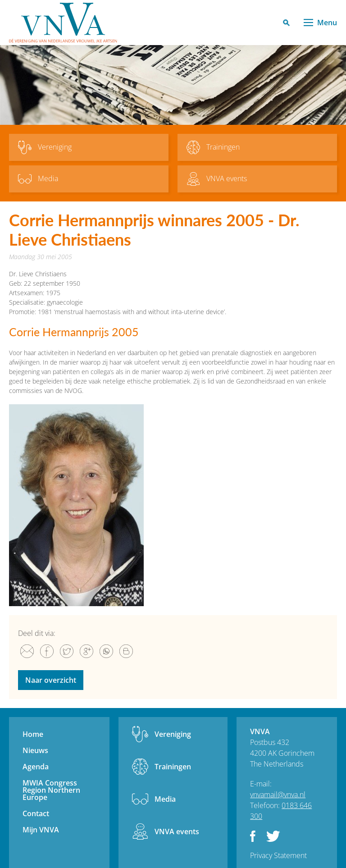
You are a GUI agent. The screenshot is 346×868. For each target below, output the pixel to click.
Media (165, 799)
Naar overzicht (51, 680)
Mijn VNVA (41, 830)
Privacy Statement (278, 855)
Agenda (36, 767)
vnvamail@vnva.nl (278, 795)
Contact (36, 813)
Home (33, 734)
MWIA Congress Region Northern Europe (51, 790)
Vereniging (173, 734)
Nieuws (35, 750)
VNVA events (177, 831)
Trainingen (173, 767)
